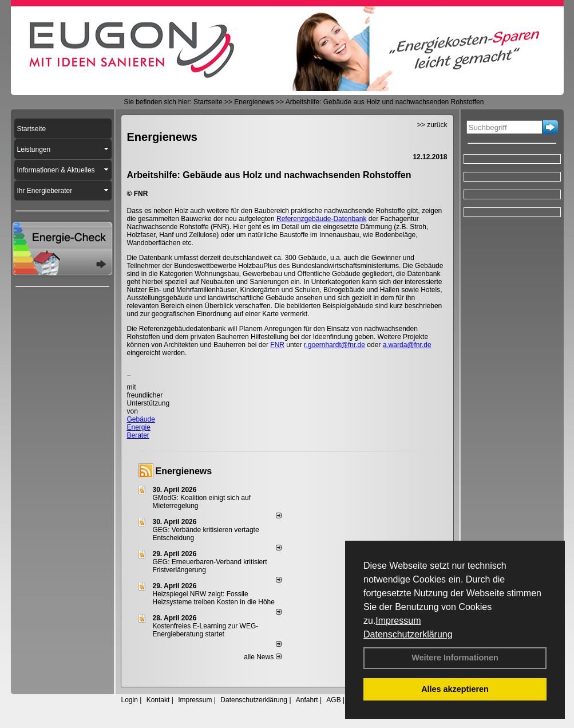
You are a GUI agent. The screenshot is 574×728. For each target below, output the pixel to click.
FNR (277, 345)
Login (130, 700)
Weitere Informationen (455, 658)
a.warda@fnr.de (407, 345)
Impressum (398, 621)
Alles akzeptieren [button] (455, 689)
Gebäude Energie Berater (141, 427)
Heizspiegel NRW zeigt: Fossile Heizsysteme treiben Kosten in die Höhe (214, 598)
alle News (262, 657)
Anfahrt (307, 700)
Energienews (184, 471)
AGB (333, 700)
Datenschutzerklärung (408, 634)
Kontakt (158, 700)
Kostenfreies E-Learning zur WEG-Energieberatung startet (206, 630)
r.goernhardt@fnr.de (334, 345)
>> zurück (432, 125)
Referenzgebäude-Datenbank (321, 219)
